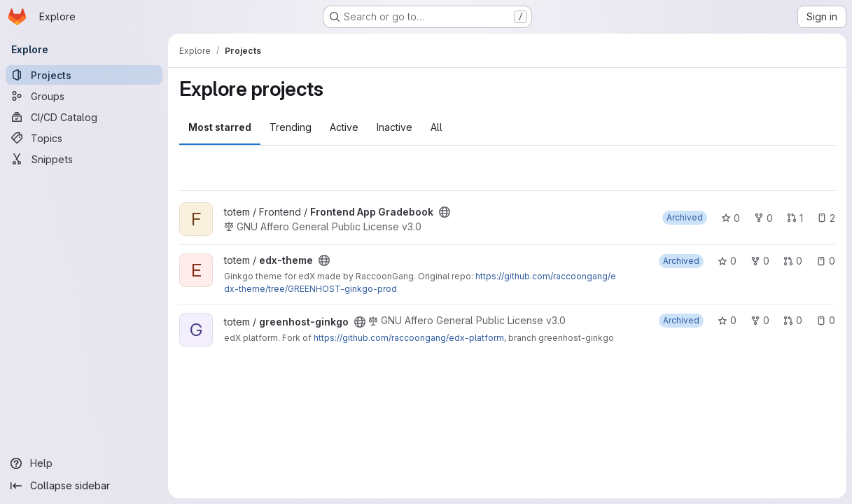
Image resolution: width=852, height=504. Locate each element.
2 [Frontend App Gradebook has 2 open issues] (826, 218)
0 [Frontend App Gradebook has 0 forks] (763, 218)
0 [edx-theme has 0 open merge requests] (793, 261)
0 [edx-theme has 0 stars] (727, 261)
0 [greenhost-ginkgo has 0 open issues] (826, 320)
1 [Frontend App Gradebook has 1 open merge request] (795, 218)
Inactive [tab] (394, 127)
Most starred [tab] (220, 127)
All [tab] (437, 127)
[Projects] (84, 75)
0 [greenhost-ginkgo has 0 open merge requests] (793, 320)
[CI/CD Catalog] (84, 117)
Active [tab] (344, 127)
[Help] (84, 463)
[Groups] (84, 96)
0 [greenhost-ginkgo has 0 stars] (727, 320)
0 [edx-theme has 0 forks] (760, 261)
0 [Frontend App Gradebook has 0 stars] (731, 218)
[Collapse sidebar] (84, 486)
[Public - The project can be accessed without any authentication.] (445, 212)
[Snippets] (84, 159)
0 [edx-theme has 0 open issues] (826, 261)
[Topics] (84, 138)
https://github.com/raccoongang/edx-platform (409, 338)
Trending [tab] (291, 127)
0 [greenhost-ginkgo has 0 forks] (760, 320)
